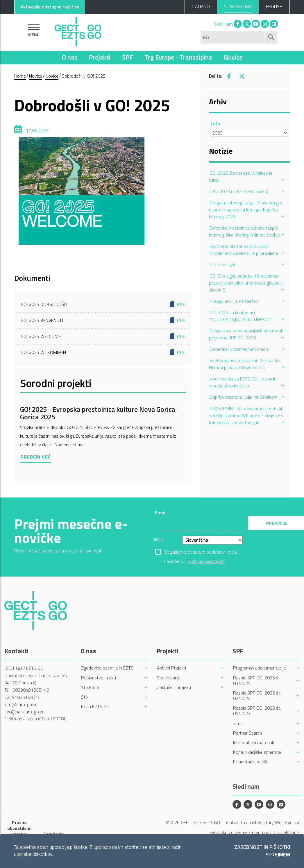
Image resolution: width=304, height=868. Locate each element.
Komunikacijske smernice (257, 752)
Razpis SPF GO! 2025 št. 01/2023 (257, 711)
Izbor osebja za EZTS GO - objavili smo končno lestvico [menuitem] (242, 382)
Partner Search (247, 733)
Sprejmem (278, 855)
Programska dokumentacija (259, 668)
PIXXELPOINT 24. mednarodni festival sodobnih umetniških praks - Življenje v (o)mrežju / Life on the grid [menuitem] (246, 415)
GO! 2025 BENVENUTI (103, 320)
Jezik (158, 539)
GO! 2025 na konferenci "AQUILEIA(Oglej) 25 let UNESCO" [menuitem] (241, 316)
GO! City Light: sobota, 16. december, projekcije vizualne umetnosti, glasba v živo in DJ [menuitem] (246, 283)
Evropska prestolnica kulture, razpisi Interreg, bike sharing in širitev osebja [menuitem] (244, 231)
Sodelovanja (169, 678)
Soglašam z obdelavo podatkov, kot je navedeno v (201, 552)
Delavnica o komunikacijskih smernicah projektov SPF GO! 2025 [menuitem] (246, 334)
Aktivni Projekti (171, 668)
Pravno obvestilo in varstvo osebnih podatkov (19, 834)
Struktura (90, 687)
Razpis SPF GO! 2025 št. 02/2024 (257, 696)
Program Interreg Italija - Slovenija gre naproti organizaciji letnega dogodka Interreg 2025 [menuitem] (246, 210)
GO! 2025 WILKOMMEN (103, 352)
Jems (238, 723)
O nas (70, 57)
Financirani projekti (251, 762)
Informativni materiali (253, 743)
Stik (85, 697)
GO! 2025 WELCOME (103, 336)
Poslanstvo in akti (99, 678)
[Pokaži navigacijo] (34, 30)
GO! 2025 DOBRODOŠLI (103, 304)
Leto (215, 124)
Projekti (100, 57)
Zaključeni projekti (174, 687)
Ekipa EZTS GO (95, 707)
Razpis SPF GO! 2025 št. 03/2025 (257, 681)
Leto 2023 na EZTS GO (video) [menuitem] (239, 191)
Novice (233, 57)
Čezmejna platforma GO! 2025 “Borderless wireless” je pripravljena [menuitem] (243, 250)
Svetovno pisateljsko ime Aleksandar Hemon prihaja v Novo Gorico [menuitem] (245, 364)
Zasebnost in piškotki (262, 847)
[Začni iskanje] (271, 37)
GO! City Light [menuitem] (223, 264)
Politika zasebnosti (206, 561)
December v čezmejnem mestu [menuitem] (239, 349)
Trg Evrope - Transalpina (178, 57)
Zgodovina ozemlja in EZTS (107, 668)
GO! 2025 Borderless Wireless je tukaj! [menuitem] (241, 176)
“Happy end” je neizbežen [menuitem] (234, 301)
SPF (127, 57)
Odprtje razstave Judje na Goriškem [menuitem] (243, 397)
